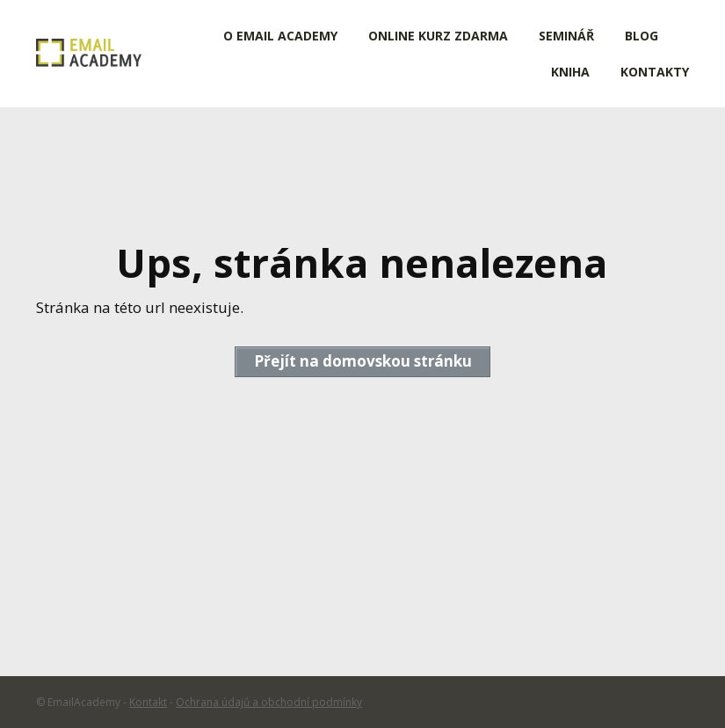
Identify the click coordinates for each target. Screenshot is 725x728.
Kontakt (148, 702)
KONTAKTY (655, 72)
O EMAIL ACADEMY (280, 36)
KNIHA (570, 72)
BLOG (642, 36)
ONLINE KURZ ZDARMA (438, 36)
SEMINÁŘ (566, 36)
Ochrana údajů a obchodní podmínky (269, 702)
